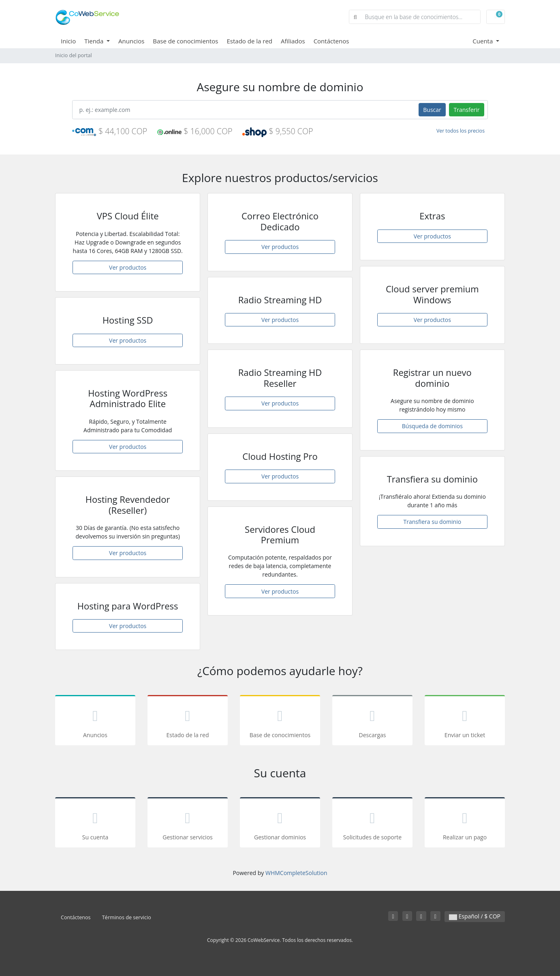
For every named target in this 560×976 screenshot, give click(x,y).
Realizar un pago (465, 824)
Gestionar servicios (188, 824)
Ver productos (128, 267)
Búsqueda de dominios (432, 426)
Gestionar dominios (280, 824)
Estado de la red (250, 41)
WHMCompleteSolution (296, 873)
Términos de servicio (127, 917)
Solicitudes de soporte (372, 824)
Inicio (68, 41)
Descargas (372, 722)
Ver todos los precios (461, 131)
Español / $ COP (475, 916)
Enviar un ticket (465, 722)
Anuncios (131, 41)
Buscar (432, 110)
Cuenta (483, 41)
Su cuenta (95, 824)
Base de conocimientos (185, 41)
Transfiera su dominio (433, 522)
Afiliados (293, 41)
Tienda (95, 41)
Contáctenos (331, 41)
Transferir (466, 110)
